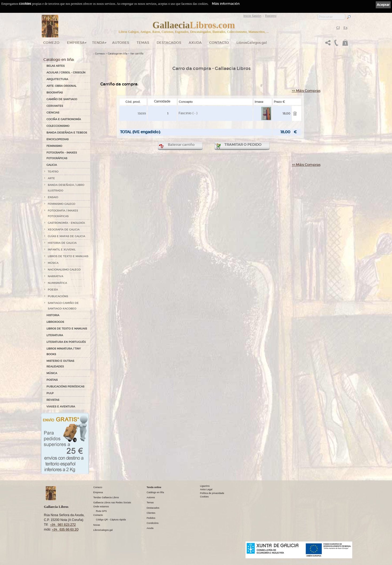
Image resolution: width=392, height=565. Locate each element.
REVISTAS (53, 400)
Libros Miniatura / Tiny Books (64, 351)
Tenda (98, 43)
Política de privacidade (212, 493)
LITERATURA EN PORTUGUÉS (66, 342)
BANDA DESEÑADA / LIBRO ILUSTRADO (66, 188)
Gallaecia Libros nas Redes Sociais (112, 503)
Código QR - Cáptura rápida (111, 520)
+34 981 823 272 (63, 525)
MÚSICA (53, 263)
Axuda (195, 43)
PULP (50, 393)
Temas (143, 43)
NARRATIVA (56, 276)
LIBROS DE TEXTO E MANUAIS (68, 256)
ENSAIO (53, 197)
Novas (97, 525)
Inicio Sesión (252, 16)
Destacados (153, 508)
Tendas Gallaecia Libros (106, 497)
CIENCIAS (53, 113)
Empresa (76, 43)
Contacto (219, 43)
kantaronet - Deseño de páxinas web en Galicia (324, 562)
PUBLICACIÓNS (58, 296)
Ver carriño (137, 54)
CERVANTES (55, 106)
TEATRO (53, 172)
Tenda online (154, 487)
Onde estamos (101, 507)
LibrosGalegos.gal (252, 43)
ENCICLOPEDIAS (58, 139)
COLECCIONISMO (58, 126)
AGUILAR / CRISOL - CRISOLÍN (66, 72)
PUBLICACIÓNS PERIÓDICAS (65, 387)
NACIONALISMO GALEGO (64, 270)
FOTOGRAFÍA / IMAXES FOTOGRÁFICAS (63, 213)
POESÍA (53, 290)
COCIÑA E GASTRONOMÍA (64, 119)
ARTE (51, 178)
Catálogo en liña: (59, 60)
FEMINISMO (54, 146)
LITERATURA (55, 335)
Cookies (205, 497)
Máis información (226, 4)
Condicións (153, 523)
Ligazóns (205, 486)
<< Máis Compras (306, 91)
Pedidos (151, 518)
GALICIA (52, 165)
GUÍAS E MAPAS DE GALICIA (66, 236)
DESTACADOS (169, 43)
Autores (121, 43)
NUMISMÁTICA (57, 283)
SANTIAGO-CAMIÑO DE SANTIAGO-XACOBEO (63, 306)
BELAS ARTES (56, 66)
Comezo (51, 43)
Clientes (151, 513)
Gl (338, 28)
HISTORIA (53, 315)
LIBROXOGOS (55, 322)
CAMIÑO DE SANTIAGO (62, 99)
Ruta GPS (102, 511)
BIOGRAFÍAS (55, 93)
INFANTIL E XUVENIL (62, 250)
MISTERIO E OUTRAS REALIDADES (60, 364)
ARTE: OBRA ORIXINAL (61, 86)
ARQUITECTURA (57, 79)
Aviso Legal (206, 489)
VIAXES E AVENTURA (61, 407)
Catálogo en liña (118, 54)
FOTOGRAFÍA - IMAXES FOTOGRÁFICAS (62, 155)
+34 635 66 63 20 (65, 529)
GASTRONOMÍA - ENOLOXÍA (66, 223)
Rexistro (271, 16)
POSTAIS (52, 380)
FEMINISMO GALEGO (62, 204)
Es (345, 28)
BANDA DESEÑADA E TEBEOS (67, 133)
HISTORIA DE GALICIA (62, 243)
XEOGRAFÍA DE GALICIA (64, 229)
